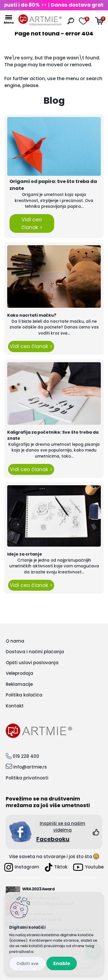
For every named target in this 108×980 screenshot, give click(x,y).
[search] (71, 21)
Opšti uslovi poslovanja (32, 663)
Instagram (22, 867)
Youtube (88, 867)
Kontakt (15, 706)
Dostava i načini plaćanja (35, 652)
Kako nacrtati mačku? (32, 315)
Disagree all (27, 964)
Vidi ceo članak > (32, 223)
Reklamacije (19, 684)
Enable (62, 963)
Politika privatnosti (27, 778)
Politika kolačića (24, 695)
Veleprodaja (19, 673)
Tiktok (56, 867)
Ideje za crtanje (25, 554)
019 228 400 (26, 756)
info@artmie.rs (30, 767)
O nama (15, 641)
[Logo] (40, 20)
